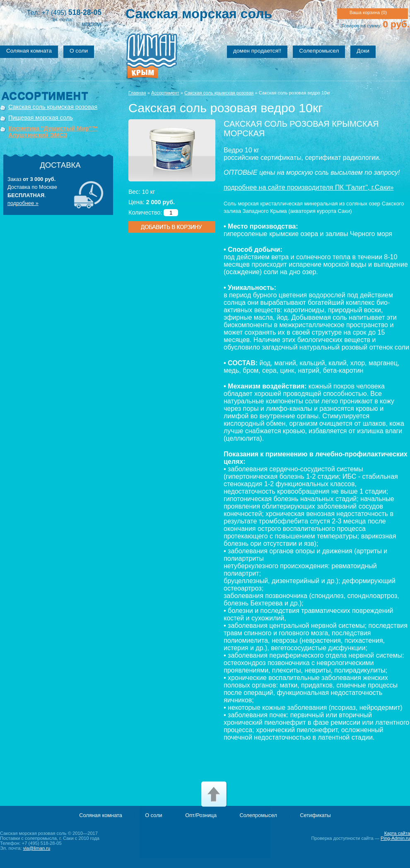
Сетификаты (315, 815)
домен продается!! (257, 51)
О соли (79, 51)
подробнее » (23, 203)
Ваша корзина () (368, 12)
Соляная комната (29, 51)
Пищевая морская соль (41, 118)
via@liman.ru (88, 19)
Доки (363, 51)
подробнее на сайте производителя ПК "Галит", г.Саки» (309, 187)
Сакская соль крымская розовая (53, 107)
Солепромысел (319, 51)
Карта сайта (397, 833)
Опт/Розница (201, 815)
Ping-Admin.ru (395, 838)
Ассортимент (165, 93)
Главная (137, 93)
